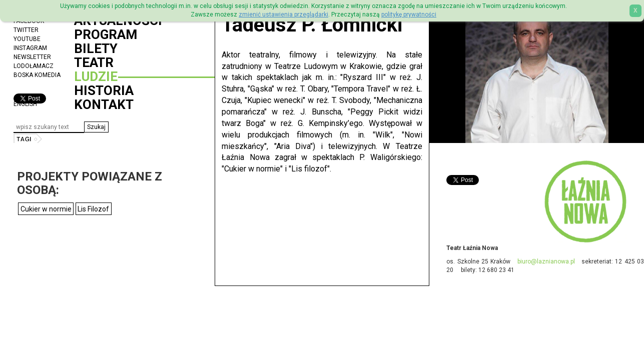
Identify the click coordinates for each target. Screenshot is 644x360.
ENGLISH (25, 104)
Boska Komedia (37, 75)
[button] (96, 127)
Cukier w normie (46, 209)
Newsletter (32, 57)
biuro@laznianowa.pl (546, 261)
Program (106, 34)
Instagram (30, 48)
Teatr (94, 62)
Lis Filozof (93, 209)
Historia (104, 90)
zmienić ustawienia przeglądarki (283, 14)
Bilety (96, 48)
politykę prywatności (409, 14)
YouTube (27, 39)
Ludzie (96, 76)
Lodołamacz (34, 66)
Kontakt (104, 104)
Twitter (26, 30)
